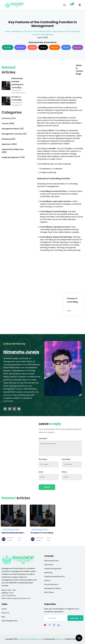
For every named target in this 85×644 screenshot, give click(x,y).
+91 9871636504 (10, 596)
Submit (47, 487)
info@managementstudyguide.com (18, 598)
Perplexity (20, 47)
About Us (5, 613)
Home (8, 31)
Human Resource (51, 584)
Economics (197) (9, 118)
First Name (43, 459)
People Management (53, 569)
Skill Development (51, 561)
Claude (32, 47)
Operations (49, 565)
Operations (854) (9, 144)
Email (41, 472)
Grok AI (43, 47)
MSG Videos (49, 592)
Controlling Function (43, 31)
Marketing (48, 572)
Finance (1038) (8, 124)
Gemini (66, 47)
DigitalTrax (60, 639)
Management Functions (22, 31)
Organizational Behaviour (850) (13, 151)
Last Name (66, 459)
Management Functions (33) (14, 134)
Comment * (43, 439)
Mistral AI (55, 47)
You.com (78, 47)
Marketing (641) (9, 139)
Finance (47, 580)
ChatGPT (8, 47)
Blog (3, 617)
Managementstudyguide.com (30, 639)
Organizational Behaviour (54, 576)
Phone (64, 472)
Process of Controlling (73, 305)
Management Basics (53, 588)
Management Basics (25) (13, 129)
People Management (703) (13, 157)
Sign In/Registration (10, 621)
